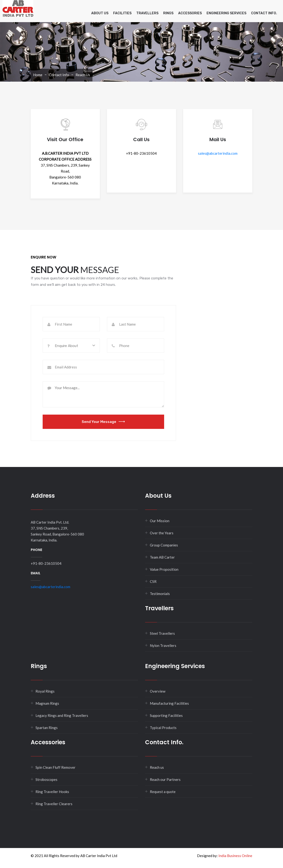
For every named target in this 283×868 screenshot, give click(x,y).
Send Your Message (103, 422)
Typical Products (163, 728)
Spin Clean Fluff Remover (56, 767)
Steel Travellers (162, 633)
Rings (168, 13)
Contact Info (59, 75)
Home (38, 75)
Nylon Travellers (163, 645)
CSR (153, 581)
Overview (158, 691)
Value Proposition (164, 569)
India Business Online (235, 856)
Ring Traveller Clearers (54, 804)
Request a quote (163, 792)
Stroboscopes (46, 779)
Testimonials (160, 594)
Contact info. (264, 13)
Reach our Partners (165, 779)
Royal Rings (45, 691)
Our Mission (160, 521)
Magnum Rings (47, 703)
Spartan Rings (47, 728)
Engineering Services (226, 13)
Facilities (122, 13)
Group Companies (164, 545)
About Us (100, 13)
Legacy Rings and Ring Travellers (62, 715)
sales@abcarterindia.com (218, 153)
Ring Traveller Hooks (52, 792)
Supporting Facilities (166, 715)
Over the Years (162, 533)
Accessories (190, 13)
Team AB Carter (162, 557)
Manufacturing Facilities (169, 703)
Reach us (157, 767)
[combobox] (71, 346)
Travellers (147, 13)
